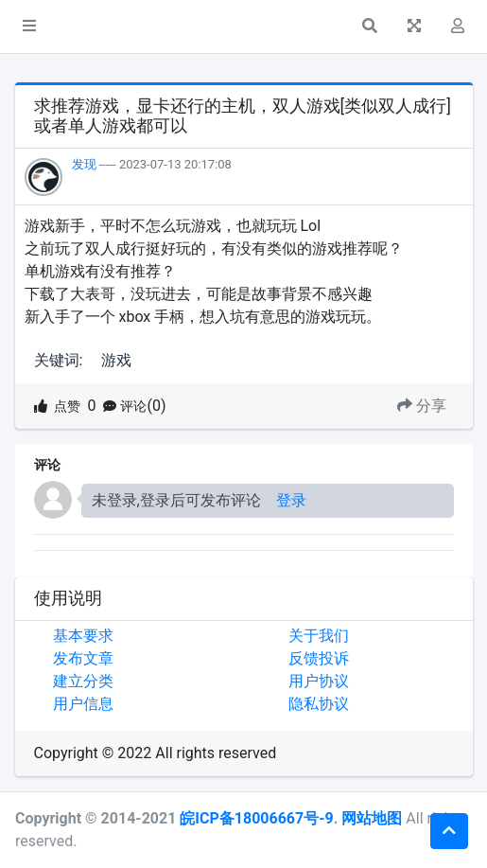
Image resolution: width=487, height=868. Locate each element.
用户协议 (319, 681)
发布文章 (83, 658)
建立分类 (83, 681)
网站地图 (372, 818)
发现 (84, 164)
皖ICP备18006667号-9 (256, 818)
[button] (29, 27)
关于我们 (319, 636)
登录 (291, 500)
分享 (422, 406)
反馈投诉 (319, 658)
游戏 (116, 360)
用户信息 (83, 704)
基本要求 (83, 636)
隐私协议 (319, 704)
